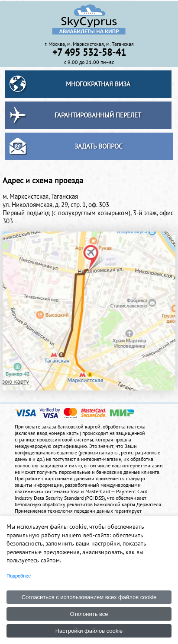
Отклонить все (89, 614)
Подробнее (19, 576)
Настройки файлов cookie (89, 631)
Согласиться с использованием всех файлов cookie (89, 597)
